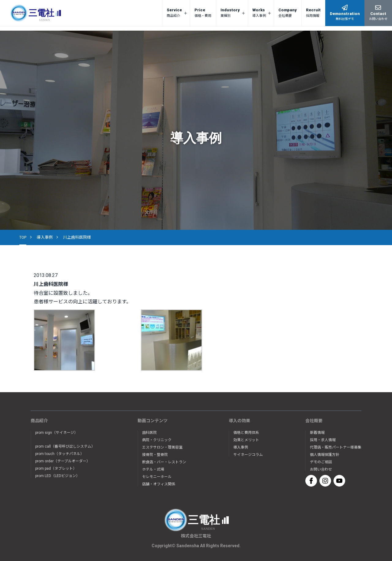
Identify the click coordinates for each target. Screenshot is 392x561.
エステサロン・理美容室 (162, 447)
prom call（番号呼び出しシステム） (65, 446)
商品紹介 (39, 421)
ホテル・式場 (153, 469)
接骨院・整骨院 (155, 455)
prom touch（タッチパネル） (60, 454)
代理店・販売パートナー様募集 (336, 447)
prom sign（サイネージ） (57, 433)
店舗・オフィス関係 (159, 484)
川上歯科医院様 (77, 237)
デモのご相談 (321, 462)
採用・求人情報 (323, 440)
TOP (23, 237)
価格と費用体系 (246, 433)
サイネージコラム (248, 455)
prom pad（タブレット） (56, 468)
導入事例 (45, 237)
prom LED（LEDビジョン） (57, 476)
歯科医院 (149, 433)
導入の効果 (239, 421)
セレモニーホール (157, 477)
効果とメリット (246, 440)
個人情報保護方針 (325, 455)
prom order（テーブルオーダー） (63, 461)
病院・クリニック (157, 440)
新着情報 (317, 433)
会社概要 (314, 421)
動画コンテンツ (153, 421)
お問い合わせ (321, 469)
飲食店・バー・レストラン (164, 462)
